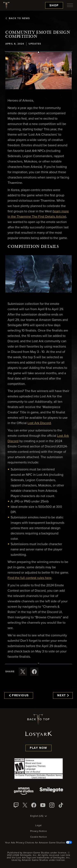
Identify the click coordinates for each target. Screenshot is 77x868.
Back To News (18, 18)
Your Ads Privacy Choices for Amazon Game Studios (38, 843)
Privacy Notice (38, 831)
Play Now (38, 748)
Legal (38, 826)
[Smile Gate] (51, 791)
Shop (54, 6)
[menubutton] (70, 5)
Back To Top (38, 719)
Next (63, 695)
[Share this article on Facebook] (34, 672)
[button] (38, 71)
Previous (19, 695)
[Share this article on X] (23, 672)
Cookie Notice (38, 837)
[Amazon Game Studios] (24, 791)
